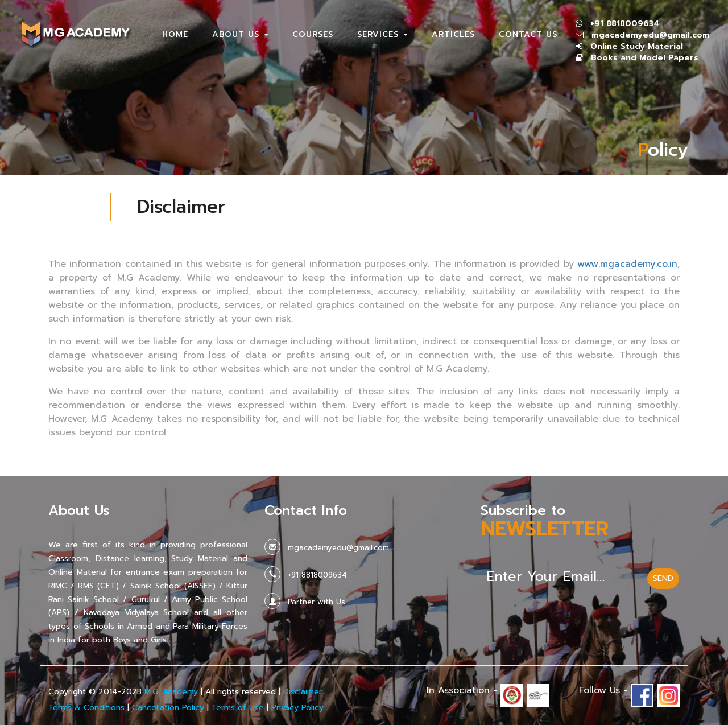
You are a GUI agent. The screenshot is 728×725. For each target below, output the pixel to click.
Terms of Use (238, 708)
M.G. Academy (171, 692)
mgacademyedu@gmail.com (651, 35)
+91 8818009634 (625, 24)
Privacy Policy (297, 708)
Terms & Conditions (86, 708)
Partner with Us (317, 602)
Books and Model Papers (645, 58)
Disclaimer (303, 692)
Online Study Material (637, 46)
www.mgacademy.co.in (627, 264)
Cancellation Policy (168, 708)
